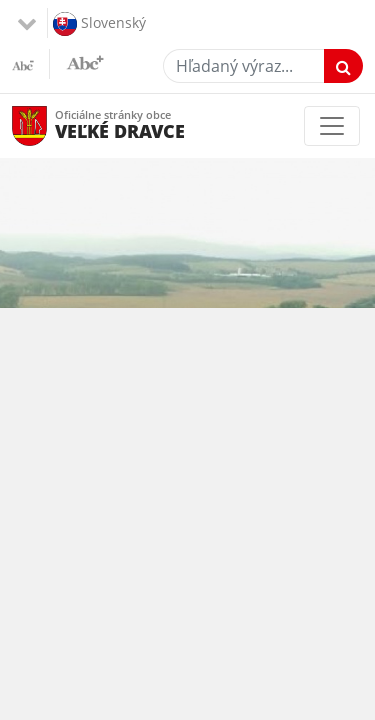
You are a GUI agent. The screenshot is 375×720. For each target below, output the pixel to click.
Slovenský (99, 24)
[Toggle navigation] (332, 126)
